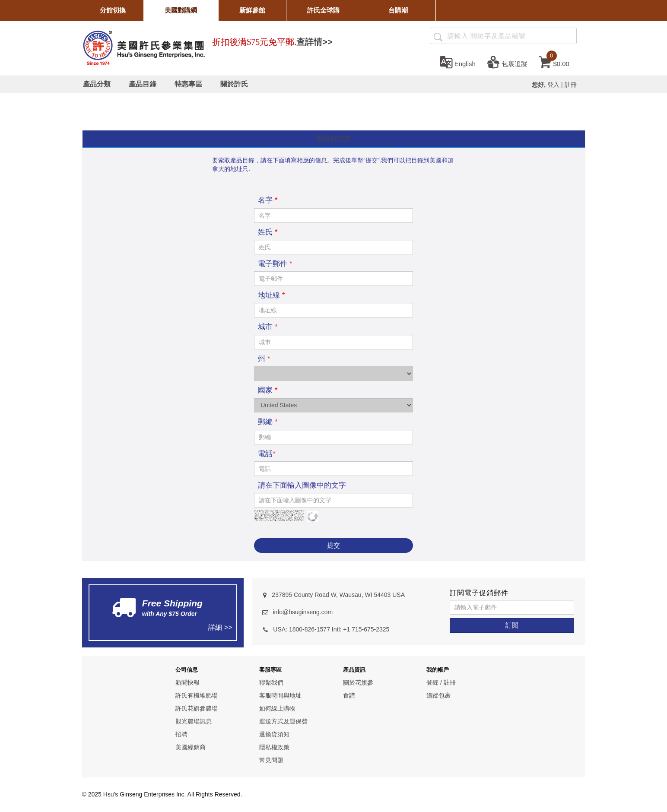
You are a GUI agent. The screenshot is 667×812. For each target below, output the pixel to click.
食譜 (349, 695)
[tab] (334, 139)
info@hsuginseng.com (303, 612)
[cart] (554, 62)
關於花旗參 (358, 682)
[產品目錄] (143, 84)
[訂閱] (512, 625)
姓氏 (268, 232)
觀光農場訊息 (194, 721)
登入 (553, 85)
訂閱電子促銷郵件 (479, 593)
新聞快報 (187, 682)
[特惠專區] (188, 84)
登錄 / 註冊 (441, 682)
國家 (268, 390)
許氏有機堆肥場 (197, 695)
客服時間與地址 (280, 695)
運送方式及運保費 (283, 721)
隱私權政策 (274, 747)
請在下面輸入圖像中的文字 (302, 485)
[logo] (144, 47)
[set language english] (458, 62)
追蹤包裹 (438, 695)
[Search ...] (503, 36)
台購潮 (398, 10)
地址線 (271, 295)
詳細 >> (220, 627)
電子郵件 (275, 264)
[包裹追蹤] (507, 62)
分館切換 (113, 10)
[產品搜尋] (438, 36)
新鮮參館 (252, 10)
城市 (268, 327)
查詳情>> (314, 42)
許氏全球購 (323, 10)
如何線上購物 (277, 708)
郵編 (268, 422)
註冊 (571, 85)
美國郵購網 (181, 10)
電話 (267, 454)
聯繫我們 (271, 682)
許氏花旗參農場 (197, 708)
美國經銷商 (191, 747)
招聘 (181, 734)
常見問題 (271, 760)
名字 (268, 200)
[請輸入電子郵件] (512, 607)
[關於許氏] (234, 84)
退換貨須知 (274, 734)
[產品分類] (97, 84)
